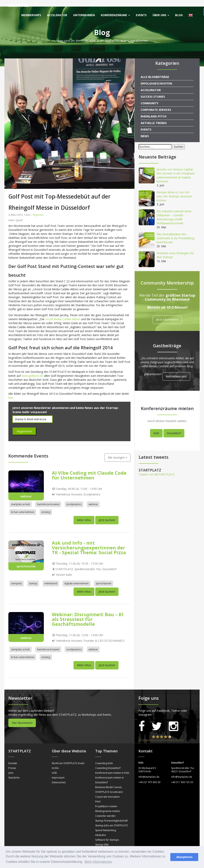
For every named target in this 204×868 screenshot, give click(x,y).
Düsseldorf (174, 427)
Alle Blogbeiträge (155, 70)
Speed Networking (106, 824)
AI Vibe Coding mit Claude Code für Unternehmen (89, 469)
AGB (54, 766)
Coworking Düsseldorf (108, 761)
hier (11, 391)
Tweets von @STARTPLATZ (157, 468)
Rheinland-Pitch (153, 110)
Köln (156, 427)
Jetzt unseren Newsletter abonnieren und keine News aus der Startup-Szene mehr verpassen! (66, 403)
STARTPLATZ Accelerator (109, 785)
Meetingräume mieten (108, 805)
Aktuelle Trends (154, 116)
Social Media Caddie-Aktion (63, 312)
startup (33, 577)
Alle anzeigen (117, 451)
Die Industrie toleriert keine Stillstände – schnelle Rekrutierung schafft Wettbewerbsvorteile (174, 211)
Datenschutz (59, 776)
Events (141, 15)
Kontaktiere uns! (176, 370)
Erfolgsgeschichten (156, 77)
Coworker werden (105, 809)
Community (150, 97)
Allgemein (38, 208)
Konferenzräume (115, 15)
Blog (179, 15)
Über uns (161, 15)
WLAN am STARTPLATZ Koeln (68, 757)
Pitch (98, 795)
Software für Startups (107, 833)
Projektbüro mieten (106, 800)
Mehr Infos (84, 513)
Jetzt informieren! (167, 313)
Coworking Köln (104, 757)
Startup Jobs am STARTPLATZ (112, 819)
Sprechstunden (104, 843)
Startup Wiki (102, 838)
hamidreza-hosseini (48, 498)
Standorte (14, 771)
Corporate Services (156, 103)
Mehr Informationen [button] (98, 862)
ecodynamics (74, 498)
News (145, 129)
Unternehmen (84, 15)
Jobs (11, 766)
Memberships (31, 15)
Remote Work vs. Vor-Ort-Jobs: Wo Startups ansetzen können (174, 190)
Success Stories (153, 90)
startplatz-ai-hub (21, 498)
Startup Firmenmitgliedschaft (111, 814)
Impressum (58, 771)
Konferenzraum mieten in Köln (112, 766)
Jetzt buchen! (107, 513)
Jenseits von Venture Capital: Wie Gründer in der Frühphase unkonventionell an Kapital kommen (176, 169)
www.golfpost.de (32, 369)
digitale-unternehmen (76, 577)
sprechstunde (104, 577)
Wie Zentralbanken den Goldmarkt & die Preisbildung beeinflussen (175, 232)
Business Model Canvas (108, 781)
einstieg (46, 505)
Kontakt (13, 757)
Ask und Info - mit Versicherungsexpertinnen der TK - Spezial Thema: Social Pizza (89, 541)
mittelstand (51, 577)
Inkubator (101, 828)
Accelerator (57, 15)
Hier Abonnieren (22, 716)
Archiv (55, 761)
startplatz (17, 577)
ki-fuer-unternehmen (23, 505)
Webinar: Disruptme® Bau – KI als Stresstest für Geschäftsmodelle (88, 612)
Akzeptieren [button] (184, 857)
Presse (12, 761)
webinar (93, 498)
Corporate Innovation (107, 790)
